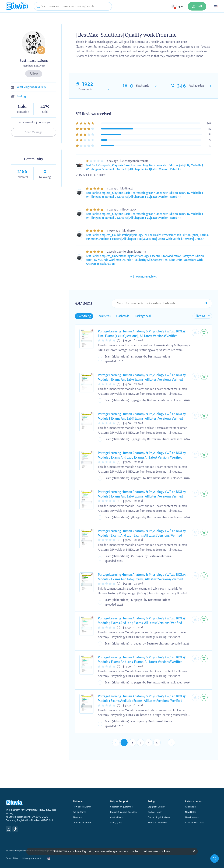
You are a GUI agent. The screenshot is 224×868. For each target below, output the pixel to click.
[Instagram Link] (8, 829)
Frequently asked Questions (124, 812)
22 (210, 140)
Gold (22, 107)
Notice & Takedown (157, 823)
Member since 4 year (34, 66)
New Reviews (192, 817)
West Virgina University (31, 87)
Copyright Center (156, 807)
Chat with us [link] (116, 817)
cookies (75, 851)
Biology (22, 96)
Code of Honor (155, 812)
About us (77, 817)
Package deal (197, 86)
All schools (190, 807)
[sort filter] (202, 316)
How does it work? (82, 807)
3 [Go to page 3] (140, 743)
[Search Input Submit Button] (206, 303)
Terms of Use (12, 858)
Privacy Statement (32, 858)
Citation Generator (82, 823)
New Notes (191, 812)
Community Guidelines (159, 817)
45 (210, 146)
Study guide (116, 823)
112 (209, 129)
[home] (17, 6)
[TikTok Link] (15, 829)
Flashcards (142, 86)
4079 (45, 106)
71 (210, 134)
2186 (22, 171)
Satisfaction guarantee (121, 807)
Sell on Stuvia (80, 812)
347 (209, 123)
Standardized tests (195, 823)
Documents (85, 89)
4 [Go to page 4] (149, 743)
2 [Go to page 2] (132, 743)
